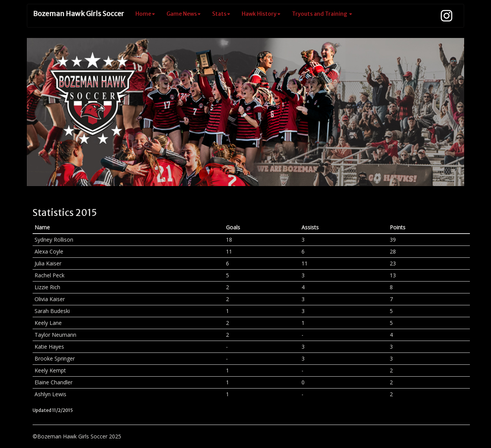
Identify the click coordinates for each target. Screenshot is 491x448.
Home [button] (145, 14)
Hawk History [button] (261, 14)
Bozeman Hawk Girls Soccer (78, 14)
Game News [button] (184, 14)
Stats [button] (221, 14)
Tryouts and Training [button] (322, 14)
